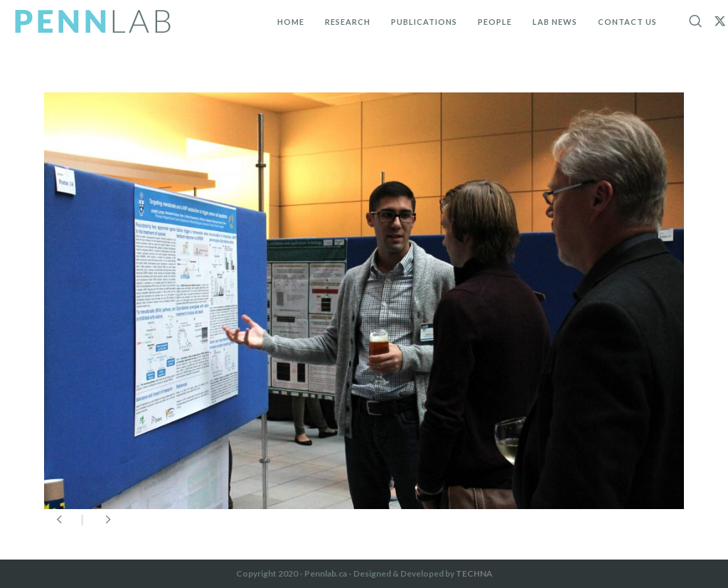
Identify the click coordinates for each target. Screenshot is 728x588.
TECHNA (474, 573)
